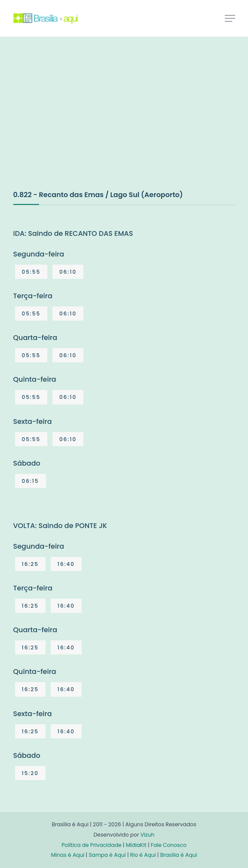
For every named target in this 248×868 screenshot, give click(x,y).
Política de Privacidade (91, 845)
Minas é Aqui (68, 855)
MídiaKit (136, 845)
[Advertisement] (78, 122)
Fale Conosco (169, 845)
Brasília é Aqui (179, 855)
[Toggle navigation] (230, 18)
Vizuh (148, 835)
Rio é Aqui (143, 855)
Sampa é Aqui (107, 855)
